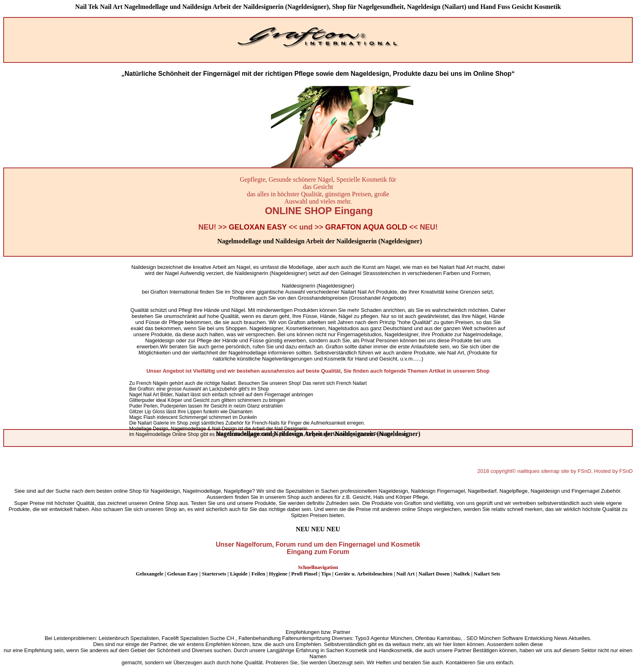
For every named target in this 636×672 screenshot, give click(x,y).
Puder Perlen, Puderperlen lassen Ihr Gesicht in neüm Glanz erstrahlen (206, 406)
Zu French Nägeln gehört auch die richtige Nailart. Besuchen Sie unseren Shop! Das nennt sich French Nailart (248, 383)
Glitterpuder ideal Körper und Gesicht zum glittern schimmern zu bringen (207, 400)
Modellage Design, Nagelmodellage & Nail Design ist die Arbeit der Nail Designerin (218, 429)
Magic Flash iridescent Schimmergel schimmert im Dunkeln (193, 417)
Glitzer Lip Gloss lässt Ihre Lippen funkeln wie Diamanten (191, 412)
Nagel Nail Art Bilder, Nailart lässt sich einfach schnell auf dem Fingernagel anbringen (221, 395)
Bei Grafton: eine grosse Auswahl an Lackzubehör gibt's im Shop (199, 389)
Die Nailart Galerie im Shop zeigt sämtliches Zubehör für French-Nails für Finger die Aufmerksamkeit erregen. (247, 423)
